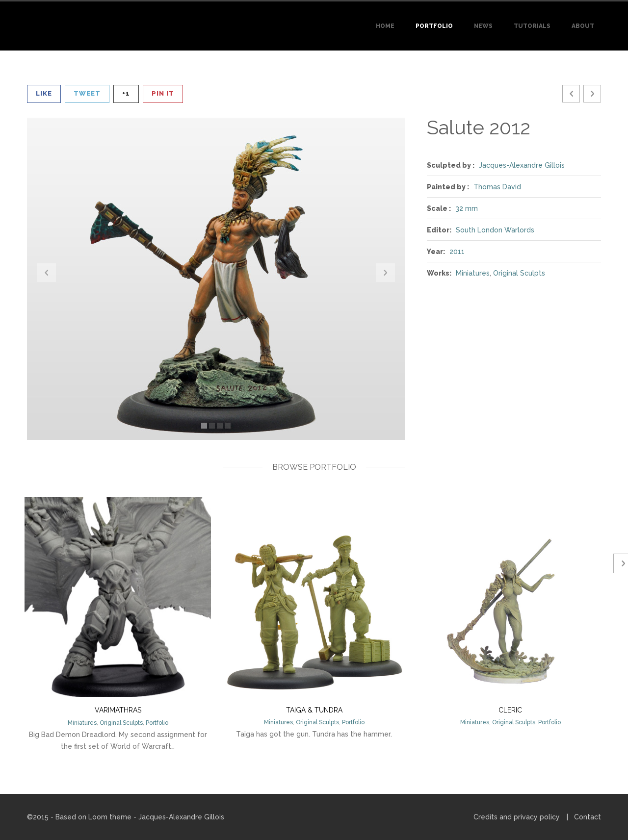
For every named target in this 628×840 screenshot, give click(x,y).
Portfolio (434, 26)
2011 (457, 252)
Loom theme (110, 817)
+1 (126, 93)
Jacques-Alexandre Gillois (522, 165)
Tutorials (532, 26)
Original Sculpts (519, 273)
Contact (588, 817)
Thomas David (497, 187)
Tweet (87, 93)
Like (44, 93)
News (483, 26)
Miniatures (473, 273)
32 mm (467, 208)
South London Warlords (495, 230)
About (583, 26)
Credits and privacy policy (517, 817)
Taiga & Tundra (314, 710)
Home (385, 26)
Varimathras (118, 710)
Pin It (163, 93)
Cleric (510, 710)
